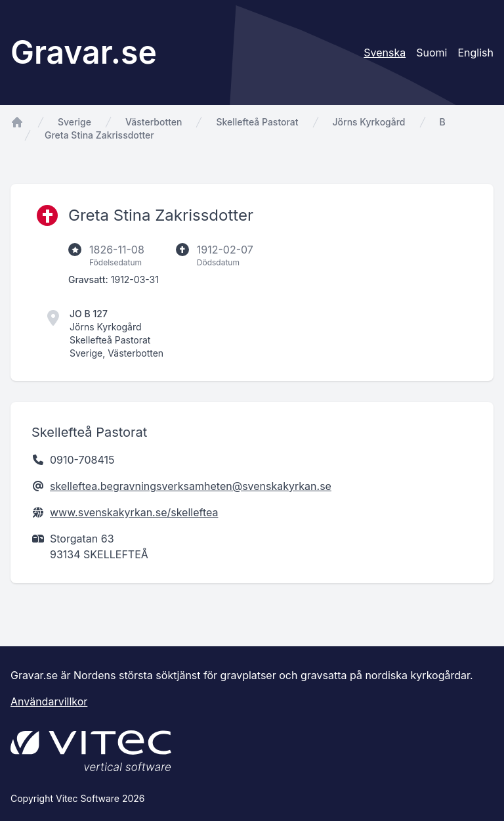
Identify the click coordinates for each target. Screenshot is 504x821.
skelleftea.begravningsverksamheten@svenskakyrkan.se (191, 486)
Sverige (74, 122)
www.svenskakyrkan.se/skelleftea (134, 512)
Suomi (431, 53)
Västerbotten (154, 122)
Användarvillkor (49, 701)
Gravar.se (84, 52)
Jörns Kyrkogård (369, 122)
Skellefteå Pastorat (257, 122)
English (475, 53)
